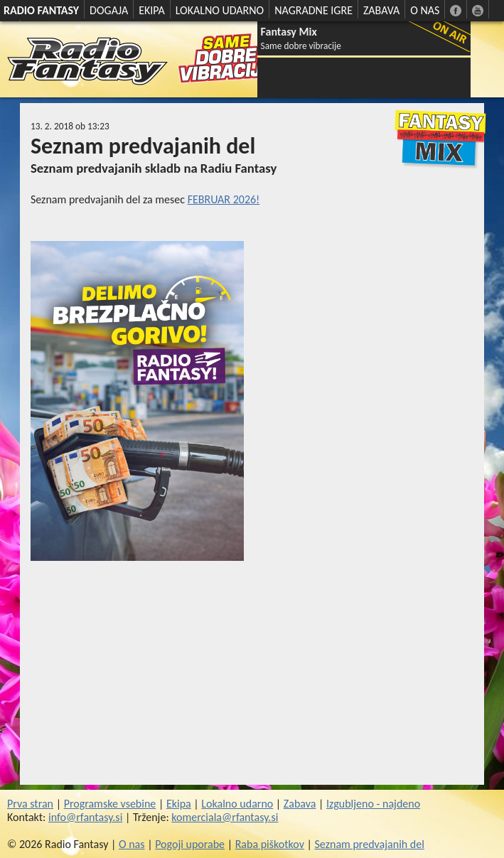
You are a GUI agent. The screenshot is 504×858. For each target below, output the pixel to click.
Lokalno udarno (237, 804)
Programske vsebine (110, 804)
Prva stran (30, 804)
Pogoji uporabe (190, 844)
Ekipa (179, 804)
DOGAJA (109, 10)
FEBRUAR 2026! (224, 199)
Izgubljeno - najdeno (373, 804)
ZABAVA (381, 10)
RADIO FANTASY (41, 10)
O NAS (425, 10)
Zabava (300, 804)
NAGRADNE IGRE (313, 10)
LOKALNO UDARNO (220, 10)
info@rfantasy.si (85, 817)
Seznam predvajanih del (370, 844)
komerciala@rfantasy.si (225, 817)
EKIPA (152, 10)
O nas (132, 844)
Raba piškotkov (270, 844)
